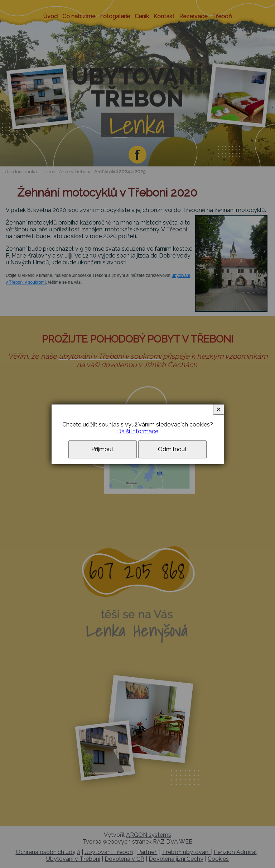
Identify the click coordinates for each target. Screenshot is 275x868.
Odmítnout (172, 449)
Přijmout (102, 449)
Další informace (138, 431)
